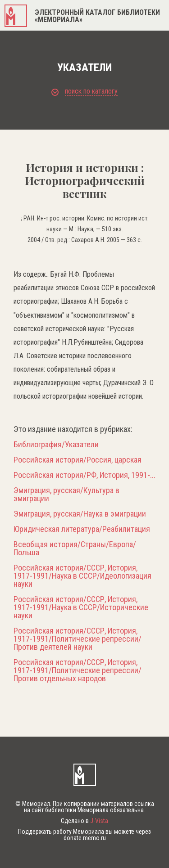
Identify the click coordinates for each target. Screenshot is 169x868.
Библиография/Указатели (56, 445)
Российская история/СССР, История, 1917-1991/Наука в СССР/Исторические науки (81, 607)
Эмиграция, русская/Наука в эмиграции (80, 514)
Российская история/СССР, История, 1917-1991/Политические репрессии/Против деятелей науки (78, 639)
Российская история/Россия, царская (78, 460)
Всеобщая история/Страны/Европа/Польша (75, 549)
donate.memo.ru (85, 838)
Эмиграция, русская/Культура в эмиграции (66, 495)
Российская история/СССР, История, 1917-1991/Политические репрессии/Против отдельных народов (78, 670)
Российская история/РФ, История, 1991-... (84, 475)
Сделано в (84, 821)
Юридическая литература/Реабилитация (82, 529)
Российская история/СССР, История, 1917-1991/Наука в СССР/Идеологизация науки (82, 576)
